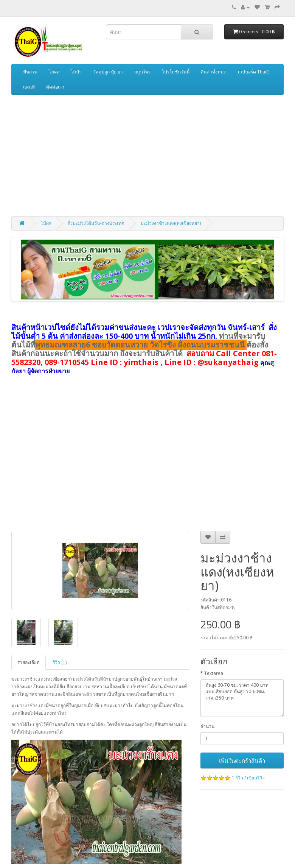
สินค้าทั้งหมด (214, 72)
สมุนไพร (142, 72)
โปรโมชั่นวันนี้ (176, 72)
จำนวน (207, 726)
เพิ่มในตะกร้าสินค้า (242, 760)
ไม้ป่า (76, 72)
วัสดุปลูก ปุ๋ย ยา (108, 72)
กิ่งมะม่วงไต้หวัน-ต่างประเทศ (96, 223)
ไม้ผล (54, 72)
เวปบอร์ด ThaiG (254, 72)
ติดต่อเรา (55, 87)
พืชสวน (30, 72)
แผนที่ (29, 87)
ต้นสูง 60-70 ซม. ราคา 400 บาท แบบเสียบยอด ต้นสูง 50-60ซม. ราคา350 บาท (242, 698)
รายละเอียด (29, 662)
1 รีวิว (238, 778)
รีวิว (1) (60, 662)
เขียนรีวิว (256, 778)
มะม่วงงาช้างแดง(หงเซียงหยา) (171, 223)
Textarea (214, 673)
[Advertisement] (147, 156)
